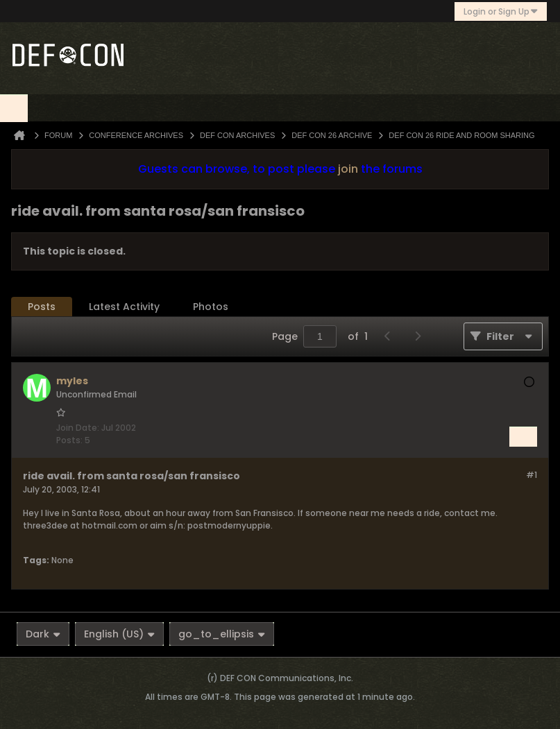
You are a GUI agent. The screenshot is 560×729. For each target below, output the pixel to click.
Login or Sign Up (501, 11)
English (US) (119, 634)
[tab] (42, 307)
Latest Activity (124, 307)
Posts (42, 307)
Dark (43, 634)
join (348, 169)
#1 (532, 475)
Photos (211, 307)
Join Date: (78, 428)
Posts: (69, 440)
